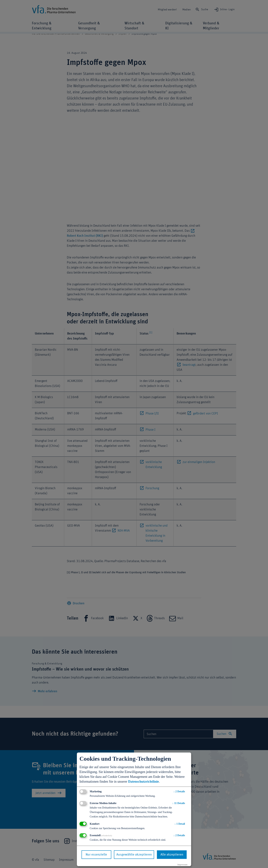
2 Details (179, 791)
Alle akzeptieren (172, 855)
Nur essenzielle (96, 855)
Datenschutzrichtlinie (143, 782)
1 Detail (180, 824)
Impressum (182, 864)
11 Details (179, 803)
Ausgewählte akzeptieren (134, 855)
